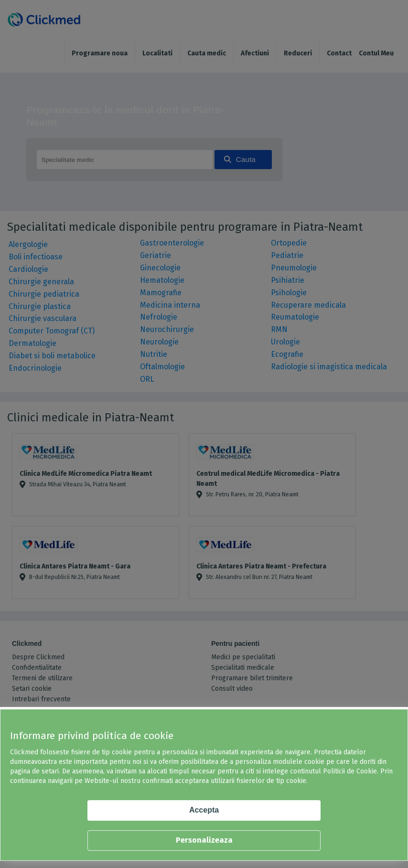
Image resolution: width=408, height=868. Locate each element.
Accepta (204, 810)
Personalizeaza (204, 840)
